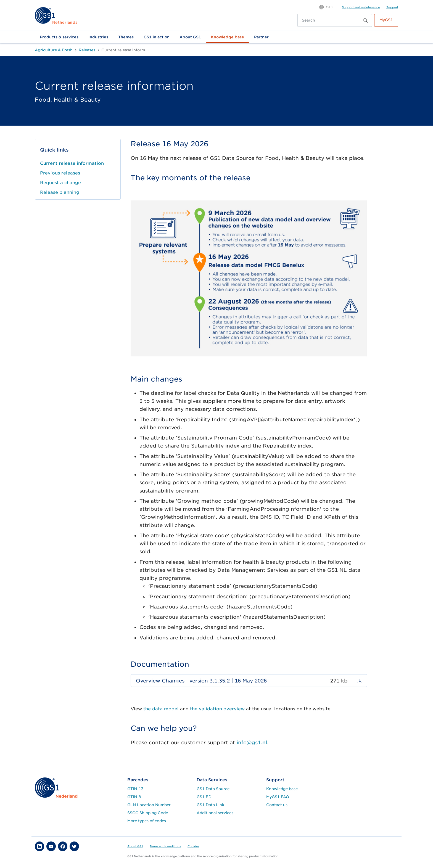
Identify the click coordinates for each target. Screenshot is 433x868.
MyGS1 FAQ (278, 797)
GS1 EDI (205, 797)
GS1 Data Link (210, 805)
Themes (126, 37)
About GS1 (190, 37)
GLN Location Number (149, 805)
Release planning (60, 192)
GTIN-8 (134, 797)
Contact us (277, 805)
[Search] (329, 20)
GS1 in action (157, 37)
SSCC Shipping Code (148, 813)
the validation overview (217, 709)
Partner (261, 37)
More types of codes (147, 821)
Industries (98, 37)
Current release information (72, 163)
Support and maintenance (361, 7)
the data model (162, 709)
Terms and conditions (165, 846)
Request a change (60, 183)
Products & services (59, 37)
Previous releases (60, 173)
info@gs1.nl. (253, 743)
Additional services (215, 813)
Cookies (193, 846)
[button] (326, 7)
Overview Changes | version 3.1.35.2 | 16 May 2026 (201, 681)
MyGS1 (386, 20)
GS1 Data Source (213, 789)
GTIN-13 (135, 789)
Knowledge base (228, 37)
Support (392, 7)
